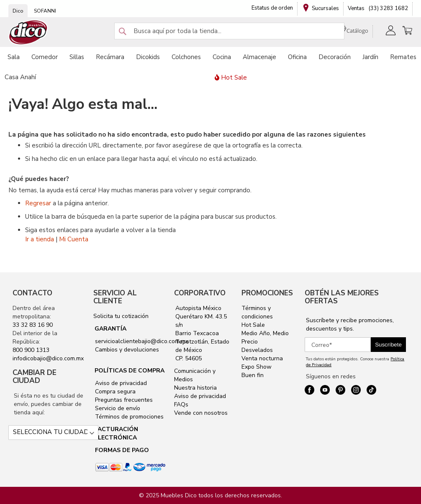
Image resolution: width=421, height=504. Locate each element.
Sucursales (325, 8)
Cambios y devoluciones (126, 350)
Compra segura (114, 392)
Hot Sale (253, 325)
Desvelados (257, 350)
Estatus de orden (272, 8)
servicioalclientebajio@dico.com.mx (142, 341)
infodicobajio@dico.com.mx (48, 358)
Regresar (38, 203)
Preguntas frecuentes (123, 400)
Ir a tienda (40, 239)
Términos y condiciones (257, 312)
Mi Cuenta (74, 239)
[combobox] (229, 31)
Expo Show (257, 367)
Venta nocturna (262, 358)
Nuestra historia (195, 388)
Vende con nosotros (201, 413)
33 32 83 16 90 (33, 325)
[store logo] (28, 32)
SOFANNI (45, 11)
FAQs (181, 404)
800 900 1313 (31, 350)
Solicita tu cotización (121, 316)
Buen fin (253, 375)
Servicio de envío (117, 408)
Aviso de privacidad (120, 383)
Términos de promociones (128, 417)
